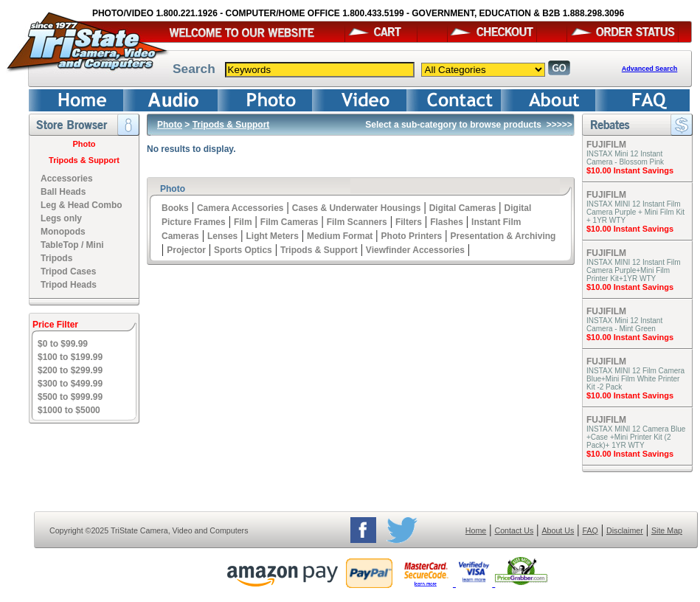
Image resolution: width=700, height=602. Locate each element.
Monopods (63, 232)
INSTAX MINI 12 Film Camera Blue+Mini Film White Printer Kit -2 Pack (635, 379)
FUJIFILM (606, 145)
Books (175, 208)
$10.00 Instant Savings (630, 170)
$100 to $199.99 (70, 357)
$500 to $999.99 (70, 397)
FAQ (590, 530)
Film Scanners (357, 222)
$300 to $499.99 (70, 384)
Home (476, 530)
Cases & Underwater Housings (357, 208)
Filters (409, 222)
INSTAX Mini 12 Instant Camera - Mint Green (624, 325)
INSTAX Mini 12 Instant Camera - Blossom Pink (625, 158)
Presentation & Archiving (503, 236)
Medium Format (340, 236)
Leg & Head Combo (82, 205)
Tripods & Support (84, 160)
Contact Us (514, 530)
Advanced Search (650, 69)
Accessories (67, 179)
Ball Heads (63, 192)
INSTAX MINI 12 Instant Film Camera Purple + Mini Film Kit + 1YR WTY (635, 212)
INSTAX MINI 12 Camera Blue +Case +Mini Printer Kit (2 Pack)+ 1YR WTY (636, 437)
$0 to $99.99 (63, 344)
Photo (84, 144)
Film (243, 222)
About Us (558, 530)
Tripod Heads (69, 285)
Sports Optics (243, 250)
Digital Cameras (463, 208)
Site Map (667, 530)
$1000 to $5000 (69, 410)
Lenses (222, 236)
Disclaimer (625, 530)
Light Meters (272, 236)
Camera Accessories (240, 208)
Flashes (447, 222)
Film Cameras (290, 222)
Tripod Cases (68, 271)
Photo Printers (412, 236)
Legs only (61, 218)
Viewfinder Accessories (415, 250)
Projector (186, 250)
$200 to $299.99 (70, 370)
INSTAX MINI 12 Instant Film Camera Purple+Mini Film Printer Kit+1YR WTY (634, 270)
